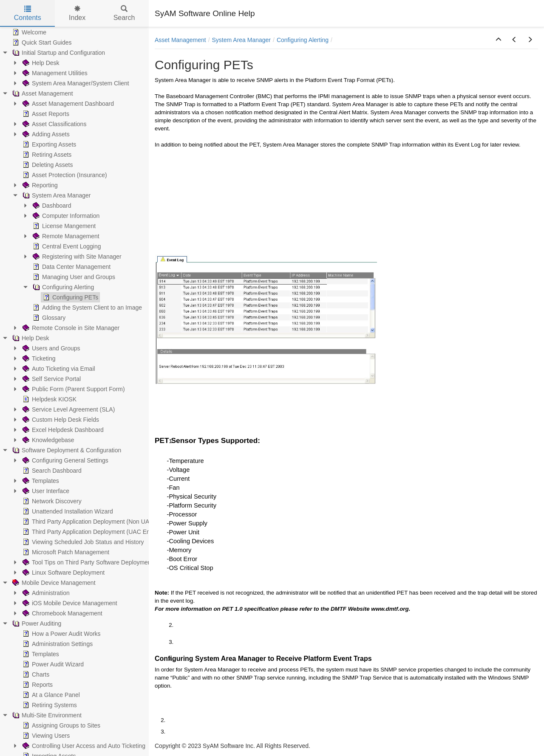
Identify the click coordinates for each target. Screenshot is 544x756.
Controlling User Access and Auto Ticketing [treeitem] (83, 746)
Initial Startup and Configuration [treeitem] (58, 53)
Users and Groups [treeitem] (51, 348)
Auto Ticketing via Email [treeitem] (58, 369)
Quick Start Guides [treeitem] (41, 42)
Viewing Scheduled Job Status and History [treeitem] (82, 542)
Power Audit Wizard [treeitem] (52, 664)
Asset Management (180, 40)
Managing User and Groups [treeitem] (73, 277)
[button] (499, 40)
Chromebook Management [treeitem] (62, 613)
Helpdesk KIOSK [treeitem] (49, 399)
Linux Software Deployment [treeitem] (63, 573)
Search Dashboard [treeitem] (51, 471)
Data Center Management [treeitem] (71, 267)
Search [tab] (124, 13)
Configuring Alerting (303, 40)
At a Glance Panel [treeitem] (50, 695)
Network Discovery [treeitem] (51, 501)
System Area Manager (242, 40)
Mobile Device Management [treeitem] (53, 583)
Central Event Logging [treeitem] (66, 246)
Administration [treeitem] (45, 593)
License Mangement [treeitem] (63, 226)
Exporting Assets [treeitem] (48, 144)
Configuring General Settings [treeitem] (65, 460)
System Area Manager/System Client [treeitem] (75, 83)
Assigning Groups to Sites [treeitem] (61, 725)
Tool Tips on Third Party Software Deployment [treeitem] (87, 562)
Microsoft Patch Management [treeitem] (65, 552)
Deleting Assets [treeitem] (47, 165)
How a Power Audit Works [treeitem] (61, 634)
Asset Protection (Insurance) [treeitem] (64, 175)
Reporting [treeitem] (39, 185)
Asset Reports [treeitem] (45, 114)
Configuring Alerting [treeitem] (62, 287)
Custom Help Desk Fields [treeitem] (60, 420)
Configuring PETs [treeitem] (70, 297)
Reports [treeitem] (37, 685)
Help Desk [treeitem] (40, 63)
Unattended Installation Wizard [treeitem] (67, 511)
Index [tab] (77, 13)
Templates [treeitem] (40, 481)
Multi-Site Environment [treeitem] (46, 715)
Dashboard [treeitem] (51, 206)
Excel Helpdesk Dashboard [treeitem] (62, 430)
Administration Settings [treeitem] (57, 644)
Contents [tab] (28, 13)
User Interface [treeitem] (45, 491)
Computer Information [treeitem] (65, 216)
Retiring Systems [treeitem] (49, 705)
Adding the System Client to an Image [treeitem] (86, 307)
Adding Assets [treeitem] (45, 134)
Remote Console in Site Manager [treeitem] (70, 328)
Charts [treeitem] (35, 674)
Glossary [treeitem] (48, 318)
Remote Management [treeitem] (65, 236)
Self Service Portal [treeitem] (51, 379)
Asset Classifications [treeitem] (54, 124)
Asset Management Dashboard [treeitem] (67, 104)
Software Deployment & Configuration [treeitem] (66, 450)
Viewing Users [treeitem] (45, 736)
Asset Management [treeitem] (42, 93)
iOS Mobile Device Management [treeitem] (69, 603)
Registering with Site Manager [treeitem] (76, 257)
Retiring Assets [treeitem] (46, 155)
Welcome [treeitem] (28, 32)
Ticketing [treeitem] (38, 358)
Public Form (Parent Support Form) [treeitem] (73, 389)
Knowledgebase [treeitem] (48, 440)
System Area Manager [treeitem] (56, 195)
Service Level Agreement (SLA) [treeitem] (68, 409)
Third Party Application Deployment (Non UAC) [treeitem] (88, 522)
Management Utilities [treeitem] (54, 73)
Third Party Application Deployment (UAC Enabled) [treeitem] (94, 532)
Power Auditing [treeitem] (36, 623)
